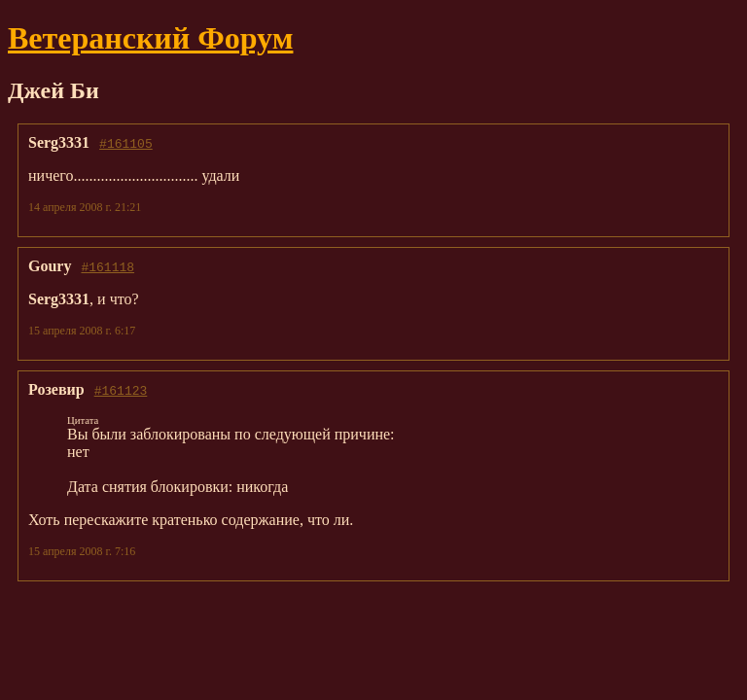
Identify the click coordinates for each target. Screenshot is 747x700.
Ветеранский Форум (150, 38)
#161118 (107, 266)
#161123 (121, 390)
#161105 (126, 143)
